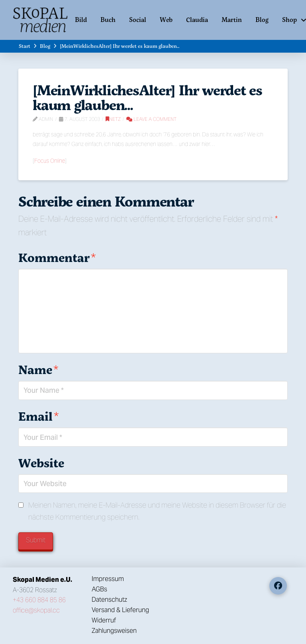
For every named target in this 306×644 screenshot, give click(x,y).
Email (38, 416)
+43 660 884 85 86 (39, 600)
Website (41, 463)
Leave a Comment (151, 119)
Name (38, 369)
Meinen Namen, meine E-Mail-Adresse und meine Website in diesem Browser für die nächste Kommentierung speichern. (157, 511)
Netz (113, 119)
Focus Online (50, 161)
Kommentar (57, 257)
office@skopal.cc (36, 610)
